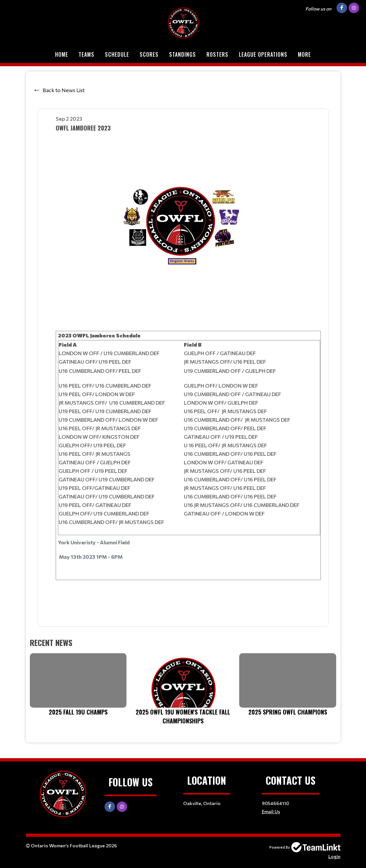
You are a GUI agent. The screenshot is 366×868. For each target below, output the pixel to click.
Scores (149, 54)
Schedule (117, 54)
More (304, 54)
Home (62, 54)
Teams (87, 54)
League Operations (263, 54)
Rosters (217, 54)
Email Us (271, 811)
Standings (183, 54)
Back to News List (64, 90)
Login (334, 856)
